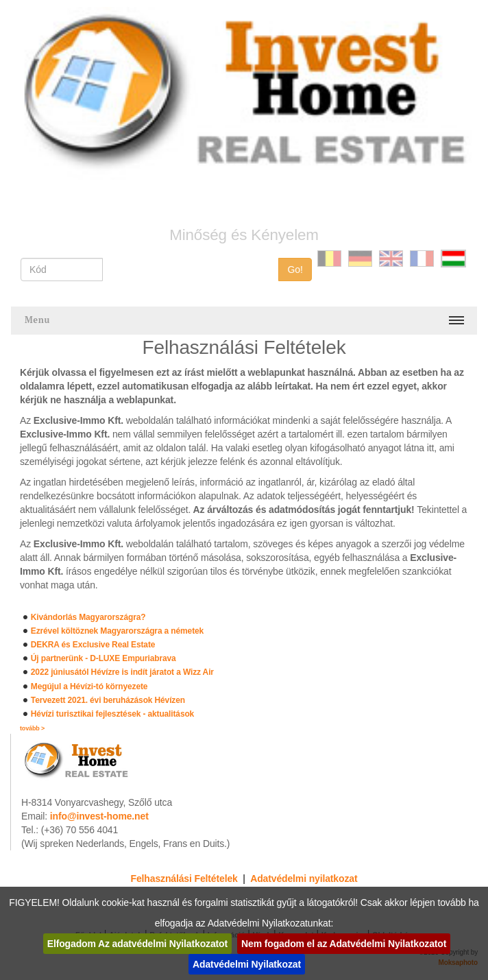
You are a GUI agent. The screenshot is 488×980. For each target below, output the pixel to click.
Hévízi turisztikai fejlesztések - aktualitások (112, 714)
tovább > (32, 728)
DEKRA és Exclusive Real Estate (93, 645)
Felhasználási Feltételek (184, 879)
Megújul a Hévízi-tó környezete (89, 686)
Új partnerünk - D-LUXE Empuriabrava (103, 658)
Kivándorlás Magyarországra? (88, 617)
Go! (295, 270)
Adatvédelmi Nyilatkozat (247, 964)
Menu (37, 320)
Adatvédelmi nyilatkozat (304, 879)
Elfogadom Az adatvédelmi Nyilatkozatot (137, 944)
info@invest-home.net (99, 816)
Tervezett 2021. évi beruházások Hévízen (108, 700)
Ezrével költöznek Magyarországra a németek (117, 631)
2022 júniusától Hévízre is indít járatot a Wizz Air (122, 672)
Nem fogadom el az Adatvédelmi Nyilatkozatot (344, 944)
